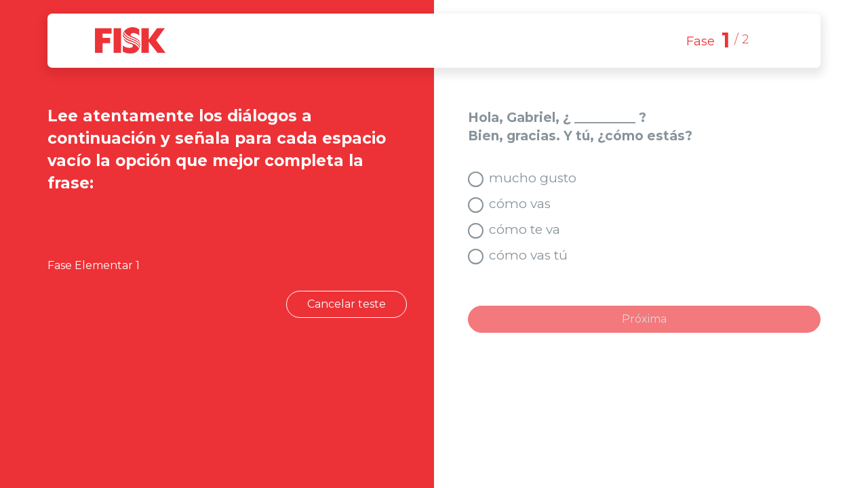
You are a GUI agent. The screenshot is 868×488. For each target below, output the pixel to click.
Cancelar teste (347, 304)
